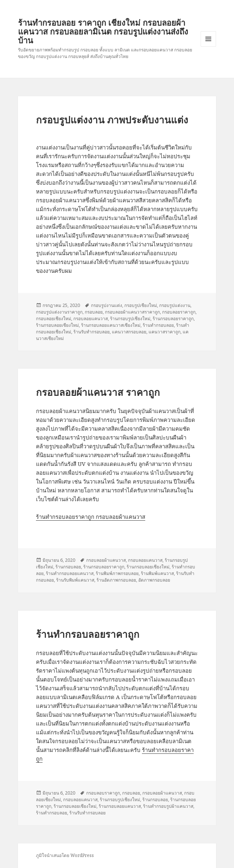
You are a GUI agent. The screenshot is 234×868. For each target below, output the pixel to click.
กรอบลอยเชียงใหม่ (54, 319)
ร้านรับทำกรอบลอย (92, 332)
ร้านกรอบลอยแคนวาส (120, 806)
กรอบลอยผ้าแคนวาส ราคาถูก (98, 392)
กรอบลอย (94, 312)
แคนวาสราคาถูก (164, 332)
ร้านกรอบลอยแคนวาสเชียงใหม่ (111, 325)
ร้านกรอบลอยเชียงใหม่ (57, 325)
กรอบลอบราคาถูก (103, 793)
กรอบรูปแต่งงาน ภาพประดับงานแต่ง (112, 120)
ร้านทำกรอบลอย (158, 325)
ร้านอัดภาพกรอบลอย (116, 580)
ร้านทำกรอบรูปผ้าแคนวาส (168, 806)
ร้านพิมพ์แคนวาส (157, 573)
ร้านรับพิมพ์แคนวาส (75, 580)
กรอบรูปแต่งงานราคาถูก (59, 312)
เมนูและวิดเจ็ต (208, 39)
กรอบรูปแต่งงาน (175, 305)
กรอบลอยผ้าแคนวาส (106, 560)
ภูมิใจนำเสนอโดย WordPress (65, 855)
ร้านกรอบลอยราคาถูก (173, 319)
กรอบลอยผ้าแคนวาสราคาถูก (132, 312)
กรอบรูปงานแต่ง (107, 305)
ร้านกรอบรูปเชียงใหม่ (130, 319)
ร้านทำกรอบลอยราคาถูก (88, 634)
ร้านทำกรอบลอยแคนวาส (70, 573)
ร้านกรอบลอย (68, 567)
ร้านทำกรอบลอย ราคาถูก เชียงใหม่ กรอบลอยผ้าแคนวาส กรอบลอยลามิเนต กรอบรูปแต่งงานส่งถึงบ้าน (103, 31)
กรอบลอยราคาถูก (179, 312)
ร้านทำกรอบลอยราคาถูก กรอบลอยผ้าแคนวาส (91, 517)
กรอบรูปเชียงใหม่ (141, 305)
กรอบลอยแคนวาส (91, 319)
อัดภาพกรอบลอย (154, 580)
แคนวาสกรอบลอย (129, 332)
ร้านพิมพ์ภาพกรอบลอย (117, 573)
